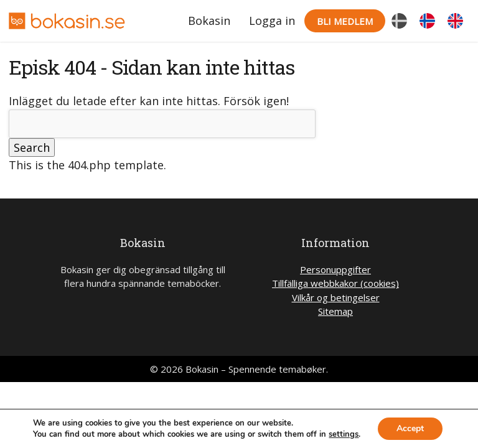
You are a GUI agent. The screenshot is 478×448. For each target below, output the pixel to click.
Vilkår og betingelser (336, 297)
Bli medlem (345, 21)
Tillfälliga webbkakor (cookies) (335, 283)
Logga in (272, 21)
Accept (410, 428)
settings (344, 434)
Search (32, 147)
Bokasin (209, 21)
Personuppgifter (335, 269)
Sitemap (335, 311)
